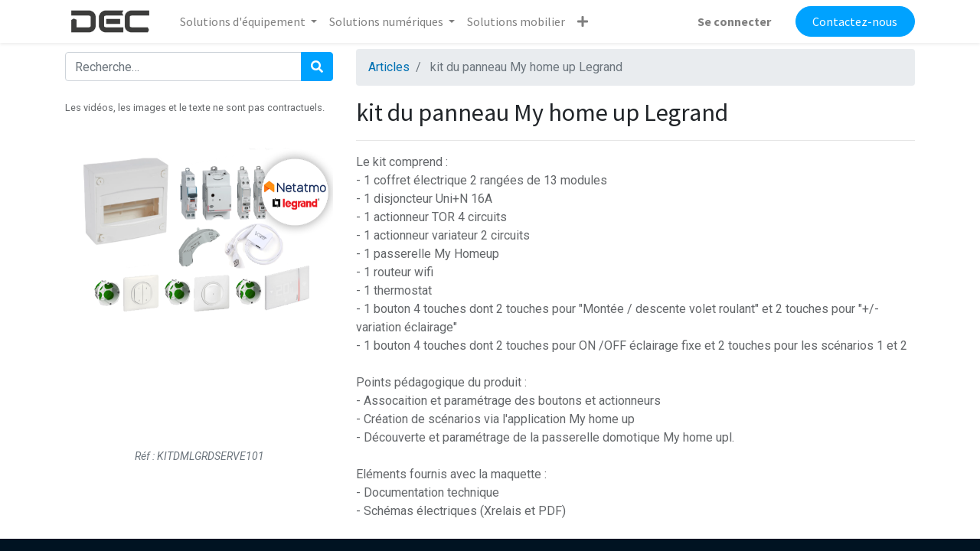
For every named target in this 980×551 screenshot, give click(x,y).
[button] (583, 21)
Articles (389, 67)
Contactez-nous (855, 21)
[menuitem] (516, 21)
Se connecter (734, 21)
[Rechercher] (317, 67)
